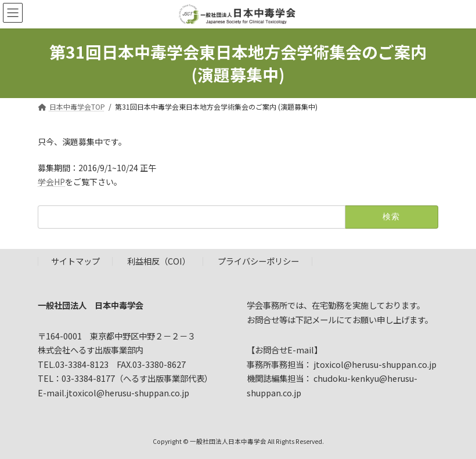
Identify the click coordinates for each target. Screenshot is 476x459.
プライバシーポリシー (258, 261)
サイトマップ (75, 261)
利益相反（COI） (159, 261)
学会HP (51, 182)
